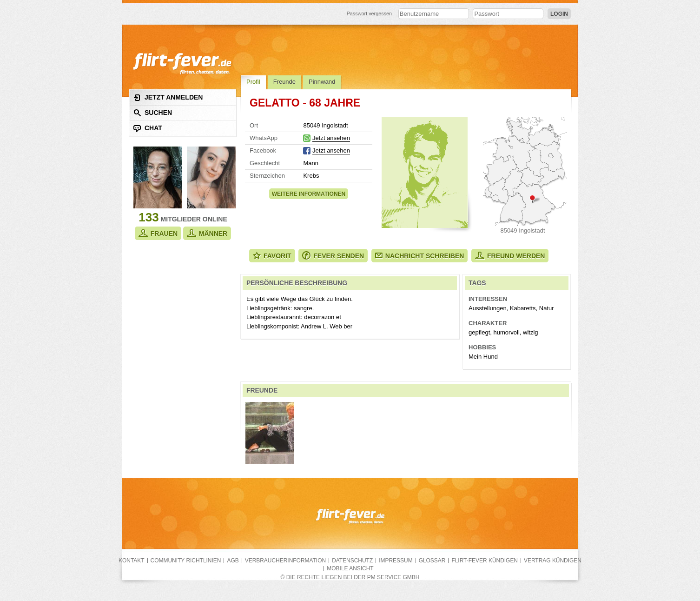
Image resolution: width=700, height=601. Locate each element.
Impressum (396, 561)
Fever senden (333, 256)
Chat (148, 128)
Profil (253, 82)
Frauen (158, 233)
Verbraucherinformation (285, 561)
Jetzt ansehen (331, 138)
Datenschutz (352, 561)
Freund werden (510, 256)
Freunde (284, 82)
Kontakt (132, 561)
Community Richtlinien (186, 561)
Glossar (432, 561)
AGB (233, 561)
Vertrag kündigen (553, 561)
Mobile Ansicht (350, 568)
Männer (207, 233)
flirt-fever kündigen (485, 561)
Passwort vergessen (370, 13)
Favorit (272, 256)
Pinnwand (322, 82)
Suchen (153, 113)
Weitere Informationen (309, 194)
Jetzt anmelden (168, 97)
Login (559, 14)
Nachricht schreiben (420, 256)
